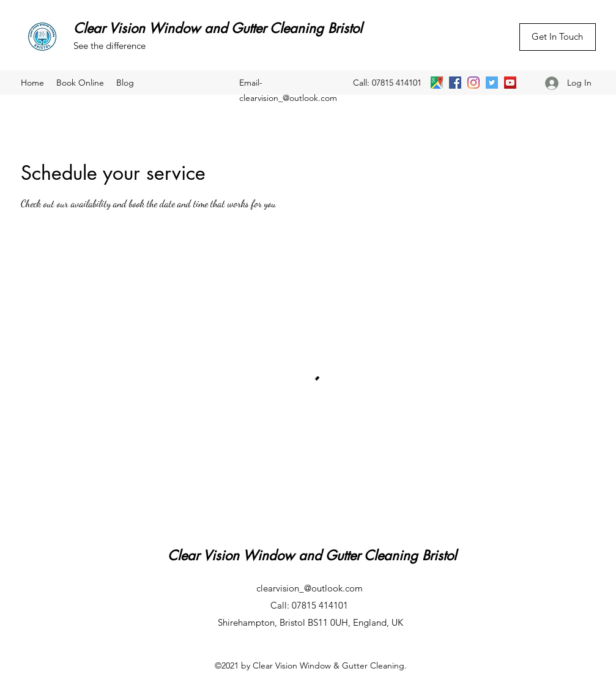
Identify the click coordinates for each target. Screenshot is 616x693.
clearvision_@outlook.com (288, 98)
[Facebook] (455, 83)
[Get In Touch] (558, 37)
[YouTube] (510, 83)
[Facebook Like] (525, 64)
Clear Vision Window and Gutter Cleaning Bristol (218, 28)
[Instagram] (473, 83)
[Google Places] (437, 83)
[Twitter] (492, 83)
